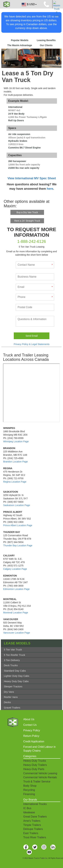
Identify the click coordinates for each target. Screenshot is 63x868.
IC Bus (27, 808)
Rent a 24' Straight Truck (27, 221)
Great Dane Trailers (35, 817)
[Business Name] (35, 277)
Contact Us (30, 725)
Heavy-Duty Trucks (35, 761)
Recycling (29, 790)
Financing (29, 794)
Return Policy (31, 736)
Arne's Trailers (32, 821)
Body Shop (30, 786)
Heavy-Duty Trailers (35, 765)
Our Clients (46, 45)
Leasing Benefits (46, 40)
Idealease (29, 812)
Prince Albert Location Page (18, 525)
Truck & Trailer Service (37, 782)
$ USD (29, 5)
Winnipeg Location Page (16, 441)
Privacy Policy (32, 730)
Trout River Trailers (35, 837)
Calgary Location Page (15, 569)
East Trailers (31, 833)
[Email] (35, 287)
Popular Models (20, 40)
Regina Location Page (15, 482)
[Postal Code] (35, 307)
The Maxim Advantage (20, 45)
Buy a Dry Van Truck (27, 212)
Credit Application (34, 741)
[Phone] (35, 297)
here (50, 189)
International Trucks (35, 804)
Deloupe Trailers (33, 829)
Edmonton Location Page (16, 589)
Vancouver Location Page (17, 633)
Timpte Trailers (32, 825)
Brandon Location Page (15, 462)
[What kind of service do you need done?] (35, 321)
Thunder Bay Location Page (18, 545)
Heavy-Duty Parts (34, 769)
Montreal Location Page (16, 613)
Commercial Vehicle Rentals (40, 777)
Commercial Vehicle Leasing (40, 773)
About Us (29, 719)
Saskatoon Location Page (17, 505)
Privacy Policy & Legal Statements (32, 344)
